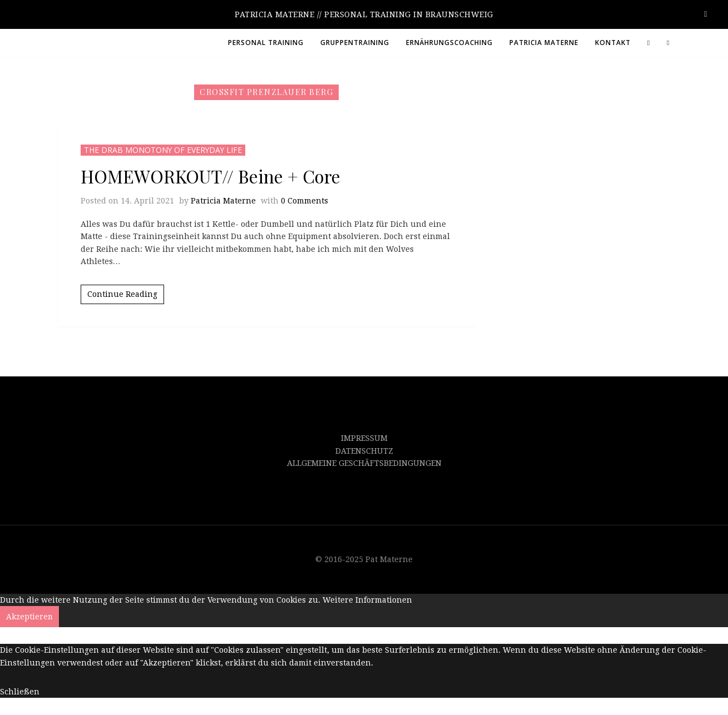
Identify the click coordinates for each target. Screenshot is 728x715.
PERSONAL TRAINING (266, 43)
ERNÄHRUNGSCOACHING (449, 43)
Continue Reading (122, 294)
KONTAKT (613, 43)
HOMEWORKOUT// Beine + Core (211, 176)
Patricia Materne (223, 201)
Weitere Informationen (367, 600)
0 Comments (304, 201)
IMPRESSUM (364, 438)
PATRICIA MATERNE (544, 43)
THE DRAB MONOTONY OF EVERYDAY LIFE (164, 150)
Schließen (20, 692)
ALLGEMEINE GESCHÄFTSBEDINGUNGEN (364, 463)
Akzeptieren (30, 617)
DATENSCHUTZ (364, 451)
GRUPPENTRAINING (355, 43)
